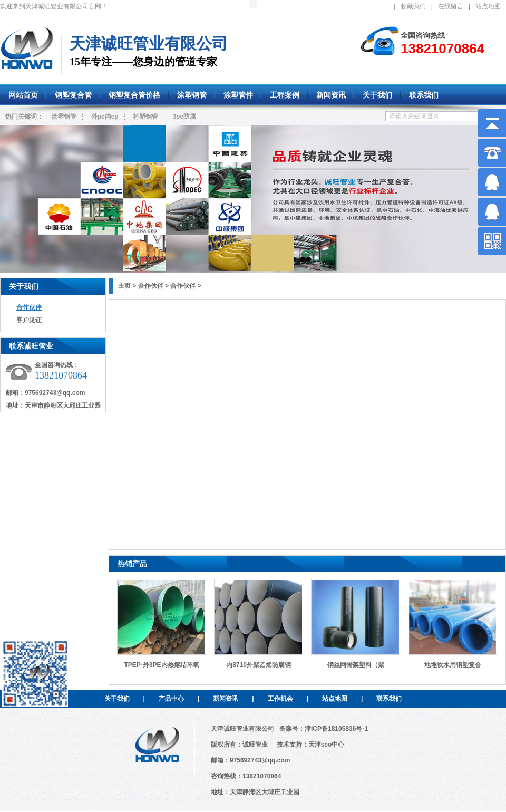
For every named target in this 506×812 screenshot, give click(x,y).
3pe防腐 (184, 117)
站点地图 (488, 6)
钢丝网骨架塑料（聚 (356, 665)
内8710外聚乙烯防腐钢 (259, 665)
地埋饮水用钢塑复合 (453, 665)
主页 (124, 286)
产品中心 (171, 699)
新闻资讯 (226, 699)
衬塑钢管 (145, 117)
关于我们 (24, 286)
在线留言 (451, 6)
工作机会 (280, 699)
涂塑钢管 (64, 117)
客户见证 (29, 320)
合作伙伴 (29, 307)
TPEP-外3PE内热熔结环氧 (161, 665)
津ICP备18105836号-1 (336, 729)
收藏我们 (413, 6)
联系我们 (389, 699)
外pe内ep (105, 117)
